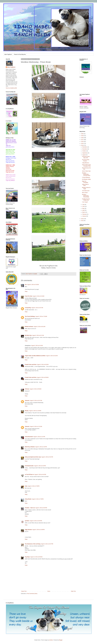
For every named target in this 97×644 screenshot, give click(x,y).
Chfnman (27, 389)
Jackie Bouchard (29, 437)
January (84, 216)
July (83, 205)
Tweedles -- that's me (30, 508)
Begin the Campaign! (85, 182)
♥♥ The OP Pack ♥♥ (29, 475)
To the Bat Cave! (86, 191)
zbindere (51, 640)
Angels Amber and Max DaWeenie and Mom (35, 356)
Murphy (27, 411)
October (84, 151)
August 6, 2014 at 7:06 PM (34, 486)
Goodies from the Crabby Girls (86, 200)
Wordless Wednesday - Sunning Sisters (86, 174)
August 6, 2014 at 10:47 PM (47, 544)
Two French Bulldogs (30, 316)
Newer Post (24, 591)
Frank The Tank (29, 296)
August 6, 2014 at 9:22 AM (52, 356)
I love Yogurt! (85, 202)
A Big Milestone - (86, 163)
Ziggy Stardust (28, 530)
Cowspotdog (28, 308)
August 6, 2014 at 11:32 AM (36, 427)
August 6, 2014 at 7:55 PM (38, 499)
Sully (26, 486)
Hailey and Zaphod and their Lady (33, 457)
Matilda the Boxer (29, 327)
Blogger (61, 640)
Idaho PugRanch (8, 54)
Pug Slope (27, 557)
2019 (82, 136)
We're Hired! (85, 193)
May (83, 208)
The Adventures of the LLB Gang (33, 544)
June (84, 206)
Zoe (26, 285)
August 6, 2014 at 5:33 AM (33, 285)
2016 (82, 141)
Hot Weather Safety (86, 179)
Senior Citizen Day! (86, 171)
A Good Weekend (86, 177)
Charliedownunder (29, 466)
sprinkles (27, 521)
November (85, 149)
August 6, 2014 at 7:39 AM (41, 316)
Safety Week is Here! (85, 185)
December (85, 147)
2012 (82, 221)
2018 (82, 138)
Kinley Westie (28, 499)
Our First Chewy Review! (86, 160)
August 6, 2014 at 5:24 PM (40, 466)
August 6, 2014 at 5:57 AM (37, 308)
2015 (82, 143)
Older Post (73, 591)
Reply (26, 291)
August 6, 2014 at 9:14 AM (37, 346)
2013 (82, 219)
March (84, 212)
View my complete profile (11, 88)
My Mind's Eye (28, 335)
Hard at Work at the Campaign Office (86, 165)
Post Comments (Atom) (32, 594)
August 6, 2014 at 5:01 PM (47, 457)
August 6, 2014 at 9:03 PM (41, 508)
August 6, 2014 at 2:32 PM (41, 447)
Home (49, 591)
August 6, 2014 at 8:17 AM (38, 335)
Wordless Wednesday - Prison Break (86, 196)
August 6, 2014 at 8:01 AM (39, 327)
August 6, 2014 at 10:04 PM (36, 521)
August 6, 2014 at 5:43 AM (38, 296)
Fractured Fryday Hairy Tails (86, 157)
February (84, 214)
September (85, 153)
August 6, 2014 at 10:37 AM (36, 401)
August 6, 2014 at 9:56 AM (43, 377)
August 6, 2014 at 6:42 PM (40, 475)
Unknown (27, 401)
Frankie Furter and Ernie (31, 365)
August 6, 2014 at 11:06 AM (35, 411)
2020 (82, 134)
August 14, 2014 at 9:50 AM (36, 557)
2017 (82, 140)
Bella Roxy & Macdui (30, 447)
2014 (82, 145)
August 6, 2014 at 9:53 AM (43, 365)
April (83, 210)
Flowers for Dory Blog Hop (20, 54)
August (84, 155)
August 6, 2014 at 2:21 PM (39, 437)
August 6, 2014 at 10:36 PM (38, 530)
